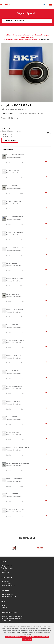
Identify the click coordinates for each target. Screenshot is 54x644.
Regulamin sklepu (7, 594)
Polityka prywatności (9, 596)
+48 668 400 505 (7, 137)
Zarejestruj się (6, 583)
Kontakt (4, 607)
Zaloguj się (5, 581)
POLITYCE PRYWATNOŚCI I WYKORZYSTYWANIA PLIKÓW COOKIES (27, 637)
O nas (3, 605)
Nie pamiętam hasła (8, 585)
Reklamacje (5, 572)
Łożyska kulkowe (21, 113)
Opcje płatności (7, 566)
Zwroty (4, 570)
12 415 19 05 (46, 39)
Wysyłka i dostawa (8, 568)
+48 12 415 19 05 (7, 135)
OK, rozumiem (27, 640)
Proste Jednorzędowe (36, 113)
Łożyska (12, 113)
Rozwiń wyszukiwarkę (27, 21)
